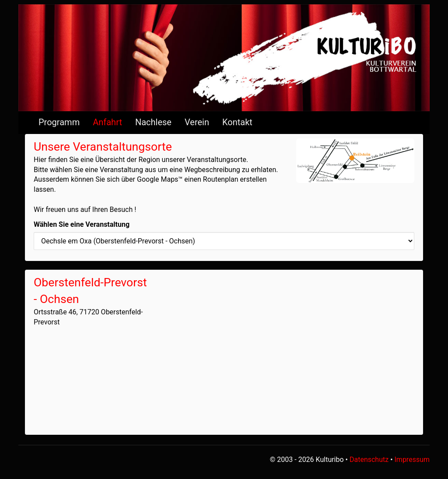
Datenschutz (369, 460)
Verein (197, 122)
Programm (59, 122)
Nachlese (153, 122)
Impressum (412, 460)
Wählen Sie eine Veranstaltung (82, 224)
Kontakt (237, 122)
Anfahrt (107, 122)
